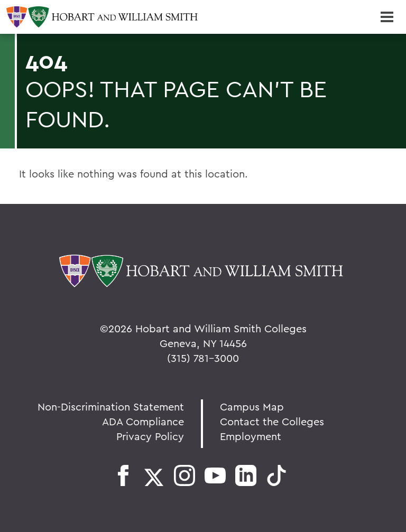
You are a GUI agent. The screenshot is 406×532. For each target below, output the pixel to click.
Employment (251, 436)
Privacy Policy (150, 436)
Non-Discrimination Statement (111, 407)
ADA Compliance (143, 421)
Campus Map (252, 407)
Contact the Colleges (272, 421)
